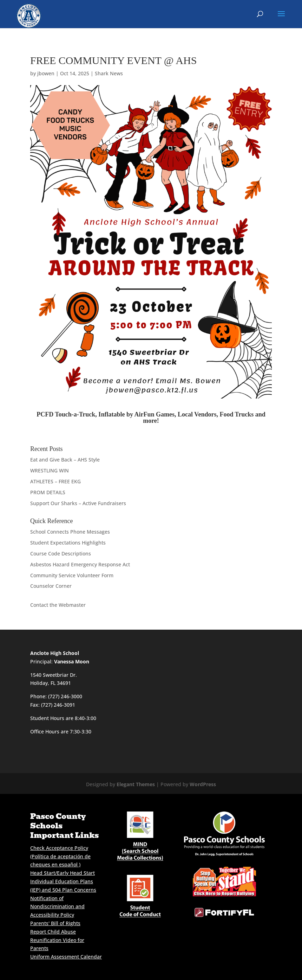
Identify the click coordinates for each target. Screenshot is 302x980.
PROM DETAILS (48, 492)
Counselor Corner (51, 586)
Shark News (109, 73)
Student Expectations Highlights (68, 543)
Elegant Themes (136, 784)
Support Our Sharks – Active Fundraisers (78, 503)
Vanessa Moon (72, 661)
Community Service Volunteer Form (72, 575)
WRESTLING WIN (50, 470)
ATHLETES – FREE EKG (55, 481)
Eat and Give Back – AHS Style (65, 460)
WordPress (203, 784)
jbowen (46, 73)
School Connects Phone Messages (70, 532)
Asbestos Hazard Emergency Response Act (80, 564)
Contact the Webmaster (58, 605)
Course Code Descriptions (61, 553)
